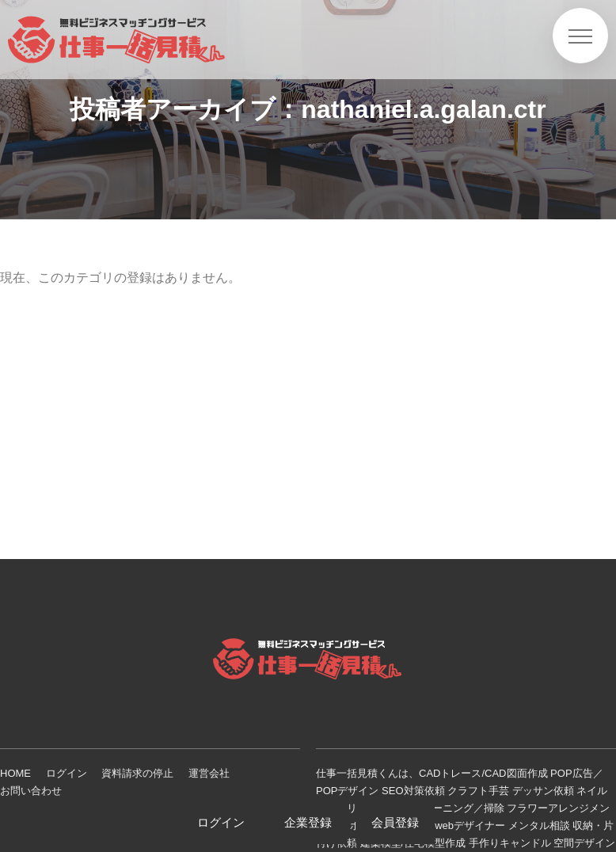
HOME (15, 773)
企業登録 (308, 822)
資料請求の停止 (137, 773)
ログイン (67, 773)
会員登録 (395, 822)
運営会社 (209, 773)
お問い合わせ (31, 791)
